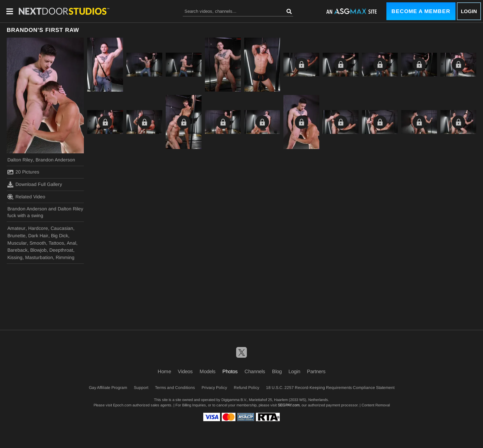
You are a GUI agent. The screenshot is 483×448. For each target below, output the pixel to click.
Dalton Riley (20, 160)
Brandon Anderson (55, 160)
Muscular (17, 243)
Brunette (16, 236)
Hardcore (38, 228)
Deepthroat (61, 250)
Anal (71, 243)
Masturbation (39, 257)
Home (164, 371)
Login (469, 11)
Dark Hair (38, 236)
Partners (316, 371)
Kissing (15, 257)
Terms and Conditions (175, 388)
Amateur (16, 228)
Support (141, 388)
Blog (277, 371)
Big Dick (60, 236)
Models (208, 371)
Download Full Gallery (35, 185)
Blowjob (38, 250)
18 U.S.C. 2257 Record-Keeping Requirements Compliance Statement (330, 388)
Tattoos (56, 243)
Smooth (38, 243)
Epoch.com (122, 405)
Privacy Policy (214, 388)
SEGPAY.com (289, 405)
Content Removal (376, 405)
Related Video (26, 197)
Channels (255, 371)
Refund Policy (247, 388)
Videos (185, 371)
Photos (230, 371)
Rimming (65, 257)
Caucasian (62, 228)
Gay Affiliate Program (108, 388)
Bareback (17, 250)
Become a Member (421, 11)
